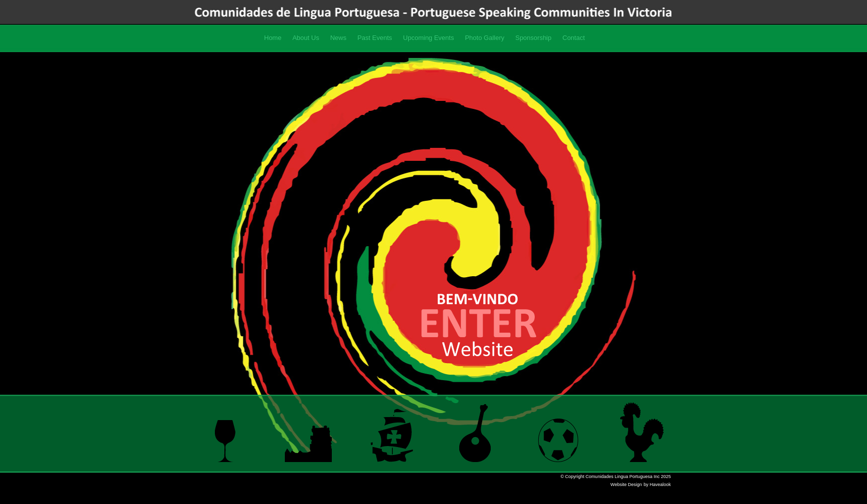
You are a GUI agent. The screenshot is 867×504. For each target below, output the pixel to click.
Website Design (626, 485)
